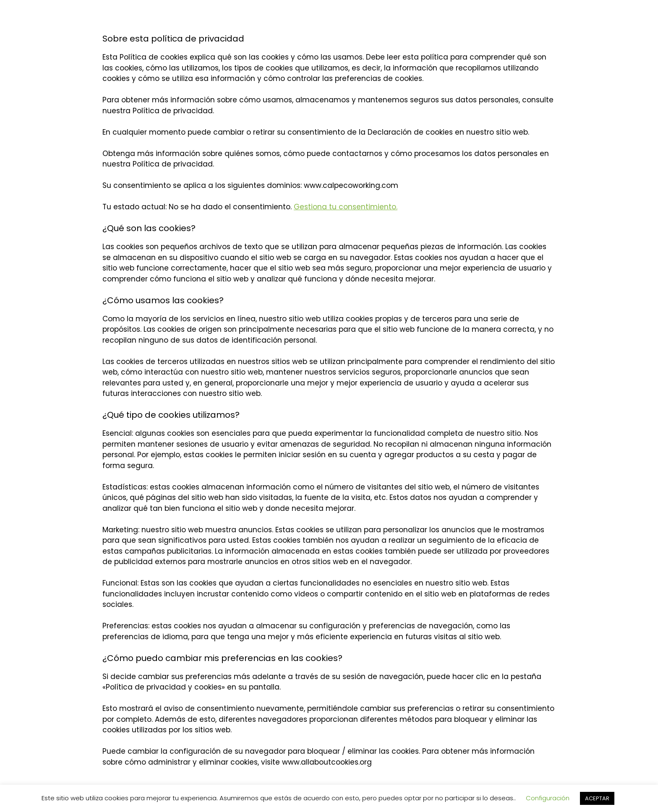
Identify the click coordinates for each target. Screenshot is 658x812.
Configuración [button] (548, 798)
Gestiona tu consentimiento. (346, 207)
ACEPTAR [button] (597, 798)
